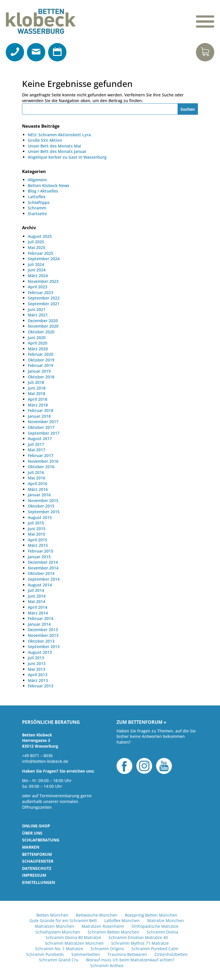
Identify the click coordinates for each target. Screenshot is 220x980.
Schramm (37, 208)
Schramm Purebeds (45, 954)
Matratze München (166, 920)
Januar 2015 (39, 557)
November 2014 (43, 568)
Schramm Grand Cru (59, 960)
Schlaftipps (39, 202)
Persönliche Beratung (51, 722)
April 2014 (38, 607)
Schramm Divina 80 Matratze (73, 937)
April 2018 (38, 399)
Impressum (34, 875)
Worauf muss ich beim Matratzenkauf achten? (130, 960)
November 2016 (43, 461)
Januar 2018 (39, 416)
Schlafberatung (41, 840)
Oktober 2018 (41, 377)
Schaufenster (38, 861)
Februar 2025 (41, 253)
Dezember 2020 (43, 321)
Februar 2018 (41, 410)
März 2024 (38, 276)
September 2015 (44, 512)
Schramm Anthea (107, 966)
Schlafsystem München (58, 932)
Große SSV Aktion (45, 140)
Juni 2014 (37, 596)
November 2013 (43, 635)
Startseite (37, 214)
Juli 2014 (36, 590)
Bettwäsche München (97, 915)
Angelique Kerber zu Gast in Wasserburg (67, 157)
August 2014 (40, 585)
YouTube (164, 766)
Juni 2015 (37, 529)
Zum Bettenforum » (142, 722)
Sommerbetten (86, 954)
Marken (31, 847)
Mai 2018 (37, 393)
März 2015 (38, 545)
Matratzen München (55, 926)
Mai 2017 (37, 450)
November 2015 (43, 500)
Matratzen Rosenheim (103, 926)
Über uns (32, 833)
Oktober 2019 (41, 360)
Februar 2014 (41, 618)
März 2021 (38, 315)
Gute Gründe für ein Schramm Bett (63, 920)
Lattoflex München (122, 920)
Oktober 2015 (41, 506)
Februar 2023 (41, 292)
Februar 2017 (41, 455)
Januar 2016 (39, 495)
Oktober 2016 (41, 467)
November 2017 (43, 422)
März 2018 (38, 405)
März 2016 (38, 489)
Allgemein (37, 180)
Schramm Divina (162, 932)
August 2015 (40, 517)
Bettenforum (37, 854)
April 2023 (38, 287)
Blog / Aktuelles (43, 191)
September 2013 (44, 646)
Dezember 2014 (43, 562)
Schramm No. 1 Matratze (59, 949)
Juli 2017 (36, 444)
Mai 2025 (37, 247)
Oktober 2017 (41, 427)
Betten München (52, 915)
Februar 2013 (41, 686)
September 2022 (44, 298)
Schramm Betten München (113, 932)
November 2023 (43, 281)
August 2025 (40, 236)
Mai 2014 (37, 601)
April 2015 (38, 540)
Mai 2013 (37, 669)
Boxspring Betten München (151, 915)
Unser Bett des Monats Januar (57, 151)
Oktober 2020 (41, 332)
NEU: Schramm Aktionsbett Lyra (59, 135)
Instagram (144, 766)
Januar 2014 (39, 624)
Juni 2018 (37, 388)
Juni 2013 (37, 663)
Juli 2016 (36, 472)
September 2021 (44, 304)
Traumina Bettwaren (127, 954)
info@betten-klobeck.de (45, 761)
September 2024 (44, 259)
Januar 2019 (39, 371)
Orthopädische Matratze (155, 926)
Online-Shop (36, 826)
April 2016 (38, 484)
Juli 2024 (36, 264)
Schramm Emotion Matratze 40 (138, 937)
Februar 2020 (41, 354)
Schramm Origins (107, 949)
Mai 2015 (37, 534)
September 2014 (44, 579)
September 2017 (44, 433)
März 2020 (38, 349)
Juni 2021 (37, 309)
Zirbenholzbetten (171, 954)
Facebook (124, 766)
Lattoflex (37, 197)
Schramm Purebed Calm (155, 949)
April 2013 (38, 675)
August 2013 (40, 652)
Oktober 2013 (41, 641)
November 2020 (43, 326)
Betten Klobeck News (49, 185)
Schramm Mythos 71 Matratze (140, 943)
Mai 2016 (37, 478)
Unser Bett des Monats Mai (54, 146)
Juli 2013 (36, 658)
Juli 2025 (36, 242)
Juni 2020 (37, 338)
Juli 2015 (36, 523)
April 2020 (38, 343)
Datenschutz (37, 868)
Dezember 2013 (43, 630)
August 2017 (40, 439)
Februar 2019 (41, 365)
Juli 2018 (36, 382)
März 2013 (38, 680)
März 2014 (38, 613)
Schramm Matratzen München (74, 943)
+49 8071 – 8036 (37, 756)
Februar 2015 (41, 551)
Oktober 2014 (41, 573)
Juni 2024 (37, 270)
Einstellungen (39, 882)
